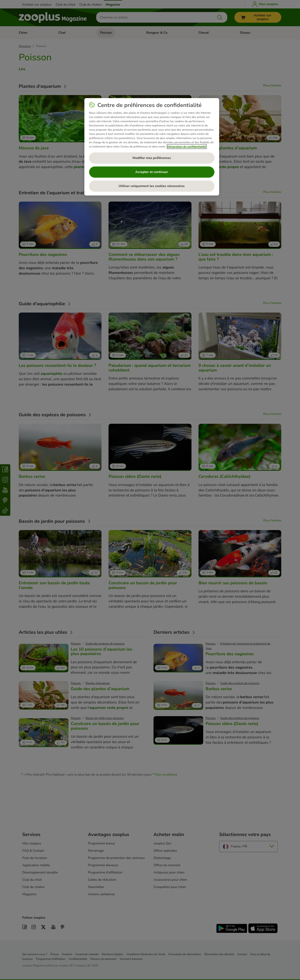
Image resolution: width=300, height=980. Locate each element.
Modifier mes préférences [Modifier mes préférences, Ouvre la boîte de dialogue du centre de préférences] (152, 158)
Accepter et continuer (152, 172)
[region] (152, 147)
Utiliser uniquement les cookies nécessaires (152, 186)
